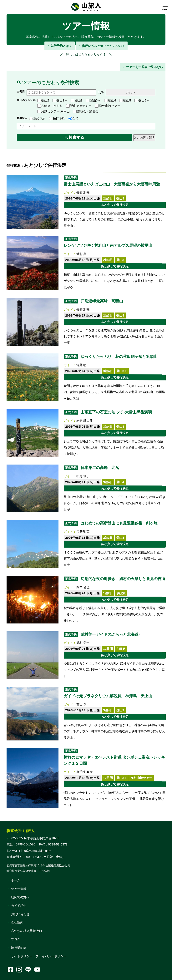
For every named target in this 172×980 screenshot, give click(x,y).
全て (73, 118)
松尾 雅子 (83, 476)
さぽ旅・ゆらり (50, 106)
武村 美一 (83, 254)
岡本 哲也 (83, 587)
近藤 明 (81, 365)
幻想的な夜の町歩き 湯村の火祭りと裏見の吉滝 (123, 579)
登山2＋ (60, 100)
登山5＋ (142, 100)
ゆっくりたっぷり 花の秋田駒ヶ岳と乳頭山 (119, 357)
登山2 (43, 100)
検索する (76, 137)
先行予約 (57, 118)
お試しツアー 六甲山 (53, 111)
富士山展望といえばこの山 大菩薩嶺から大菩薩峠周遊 (112, 184)
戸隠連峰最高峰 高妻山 (102, 301)
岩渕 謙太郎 (85, 421)
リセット (130, 92)
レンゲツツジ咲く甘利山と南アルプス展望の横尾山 (108, 245)
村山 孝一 (83, 704)
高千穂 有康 (85, 772)
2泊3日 (108, 198)
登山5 (125, 100)
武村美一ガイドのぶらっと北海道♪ (110, 634)
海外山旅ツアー (108, 106)
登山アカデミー (79, 106)
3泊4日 (108, 371)
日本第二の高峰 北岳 (100, 468)
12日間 (108, 649)
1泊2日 (108, 593)
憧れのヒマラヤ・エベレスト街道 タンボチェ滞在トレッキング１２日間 (114, 760)
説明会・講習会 (86, 111)
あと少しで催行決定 (114, 205)
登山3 (77, 100)
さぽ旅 (121, 593)
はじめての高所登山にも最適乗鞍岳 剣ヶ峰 (119, 523)
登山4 (110, 100)
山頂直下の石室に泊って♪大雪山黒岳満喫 (116, 412)
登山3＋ (93, 100)
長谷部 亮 (83, 192)
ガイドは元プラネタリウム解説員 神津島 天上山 (108, 696)
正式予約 (37, 118)
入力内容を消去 (144, 138)
